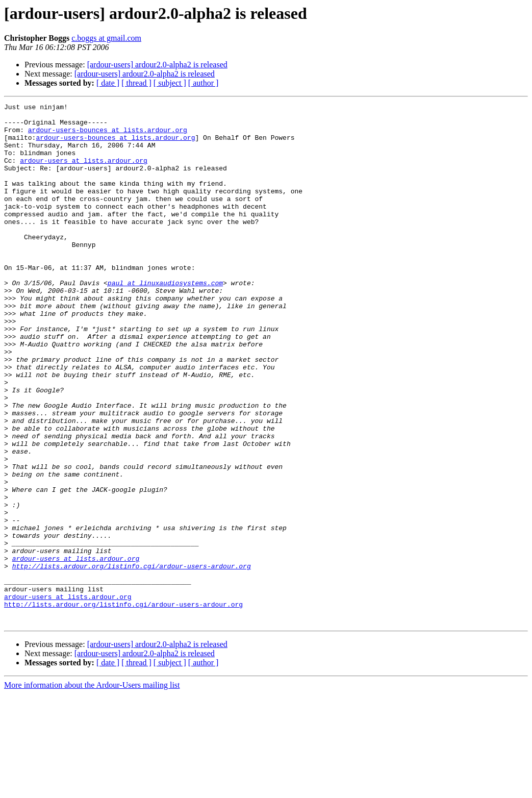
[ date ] (108, 83)
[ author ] (204, 83)
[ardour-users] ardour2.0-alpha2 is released (157, 65)
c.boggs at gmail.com (106, 38)
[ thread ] (136, 83)
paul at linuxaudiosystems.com (165, 319)
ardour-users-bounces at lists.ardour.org (108, 136)
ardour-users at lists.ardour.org (84, 172)
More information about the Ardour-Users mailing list (92, 789)
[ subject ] (170, 83)
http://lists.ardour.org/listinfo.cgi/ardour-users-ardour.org (132, 659)
